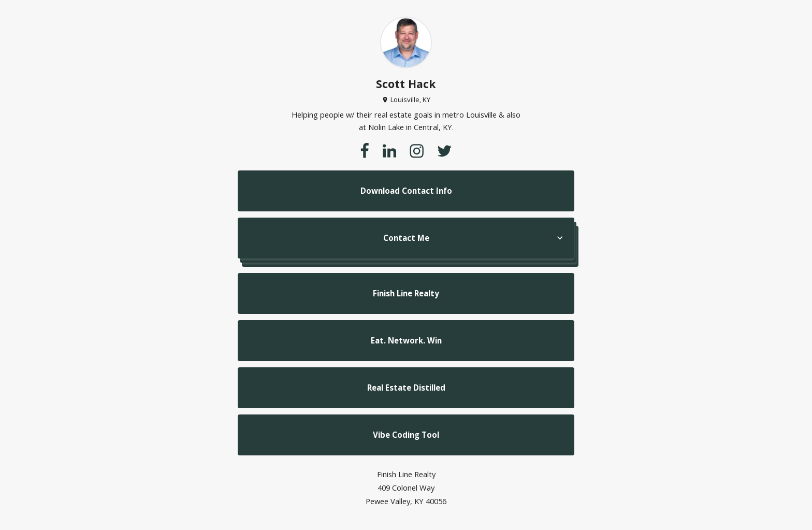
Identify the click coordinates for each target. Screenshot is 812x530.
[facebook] (365, 151)
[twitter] (444, 151)
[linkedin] (389, 151)
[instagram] (417, 151)
